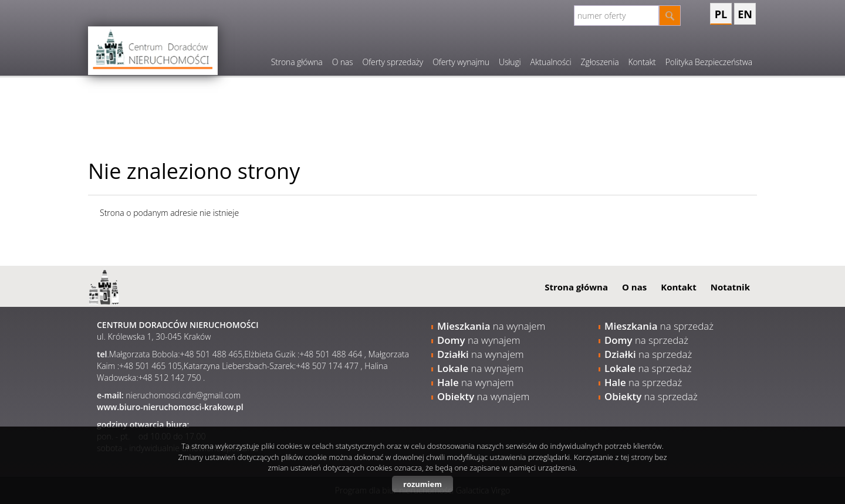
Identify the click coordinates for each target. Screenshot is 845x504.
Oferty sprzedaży (393, 62)
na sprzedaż (659, 326)
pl (721, 14)
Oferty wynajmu (461, 62)
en (745, 14)
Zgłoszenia (600, 62)
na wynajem (491, 326)
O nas (343, 62)
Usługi (510, 62)
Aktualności (551, 62)
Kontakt (642, 62)
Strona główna (297, 62)
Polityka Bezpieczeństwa (709, 62)
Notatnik (730, 287)
